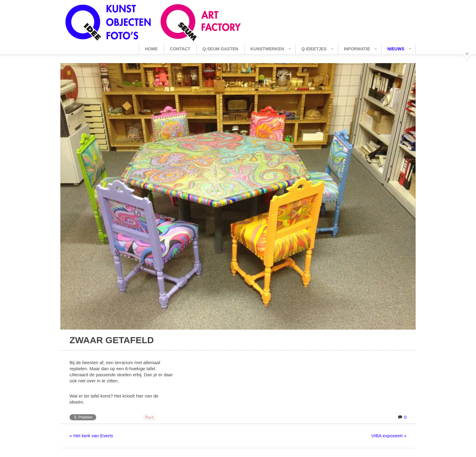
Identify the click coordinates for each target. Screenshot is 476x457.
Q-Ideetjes (314, 49)
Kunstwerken (267, 49)
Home (151, 49)
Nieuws (396, 49)
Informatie (357, 49)
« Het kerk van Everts (91, 436)
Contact (180, 49)
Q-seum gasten (220, 49)
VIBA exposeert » (389, 436)
